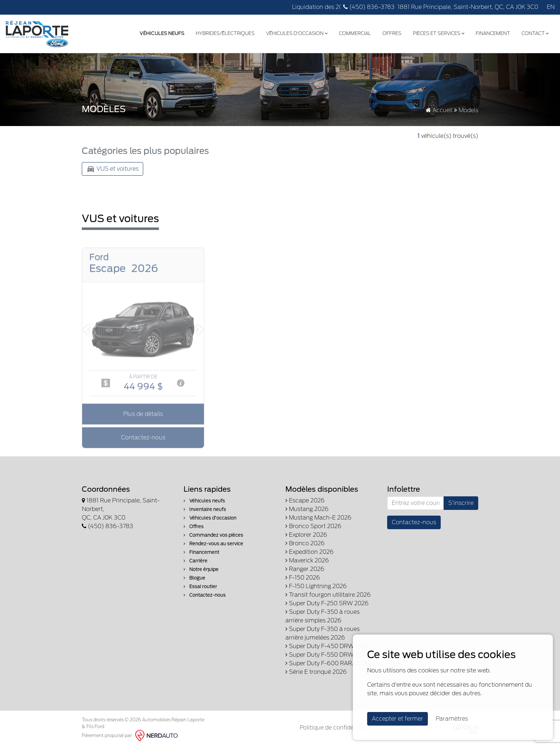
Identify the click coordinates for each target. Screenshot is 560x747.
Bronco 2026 (305, 543)
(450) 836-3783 (369, 7)
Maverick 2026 (307, 560)
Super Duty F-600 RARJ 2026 (327, 663)
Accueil (439, 110)
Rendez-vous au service (213, 544)
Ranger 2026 (305, 569)
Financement (493, 33)
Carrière (196, 561)
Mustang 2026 (307, 509)
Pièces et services (439, 33)
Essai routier (200, 586)
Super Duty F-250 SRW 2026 (327, 603)
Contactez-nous (205, 595)
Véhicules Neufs (162, 33)
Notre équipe (201, 569)
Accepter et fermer (397, 719)
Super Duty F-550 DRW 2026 (327, 655)
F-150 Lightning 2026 (316, 586)
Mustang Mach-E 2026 (318, 518)
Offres (392, 33)
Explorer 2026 (306, 535)
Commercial (355, 33)
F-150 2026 (303, 578)
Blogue (194, 578)
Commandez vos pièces (213, 535)
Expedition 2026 (309, 552)
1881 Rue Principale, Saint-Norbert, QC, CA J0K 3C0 (468, 7)
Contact (535, 33)
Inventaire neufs (205, 509)
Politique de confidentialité (336, 728)
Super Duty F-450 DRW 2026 (327, 646)
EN (551, 7)
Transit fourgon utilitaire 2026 (328, 595)
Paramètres (452, 719)
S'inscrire (461, 503)
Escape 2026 (305, 500)
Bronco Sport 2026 (313, 526)
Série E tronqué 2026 (316, 672)
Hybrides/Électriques (225, 33)
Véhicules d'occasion (297, 33)
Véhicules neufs (204, 501)
